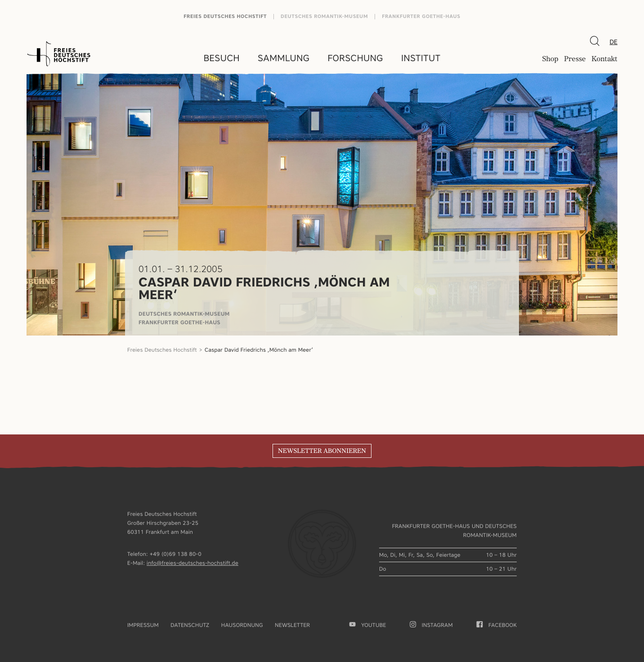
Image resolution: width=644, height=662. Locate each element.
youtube (368, 625)
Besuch (222, 58)
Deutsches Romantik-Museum (324, 16)
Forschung (355, 58)
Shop (550, 59)
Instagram (431, 625)
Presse (575, 59)
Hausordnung (242, 625)
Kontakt (604, 59)
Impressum (143, 625)
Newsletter (292, 625)
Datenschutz (190, 625)
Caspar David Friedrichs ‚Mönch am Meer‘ (260, 350)
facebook (497, 625)
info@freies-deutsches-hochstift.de (192, 563)
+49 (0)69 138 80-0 (176, 554)
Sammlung (284, 58)
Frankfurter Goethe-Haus (421, 16)
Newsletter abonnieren (322, 451)
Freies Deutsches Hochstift (225, 16)
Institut (421, 58)
